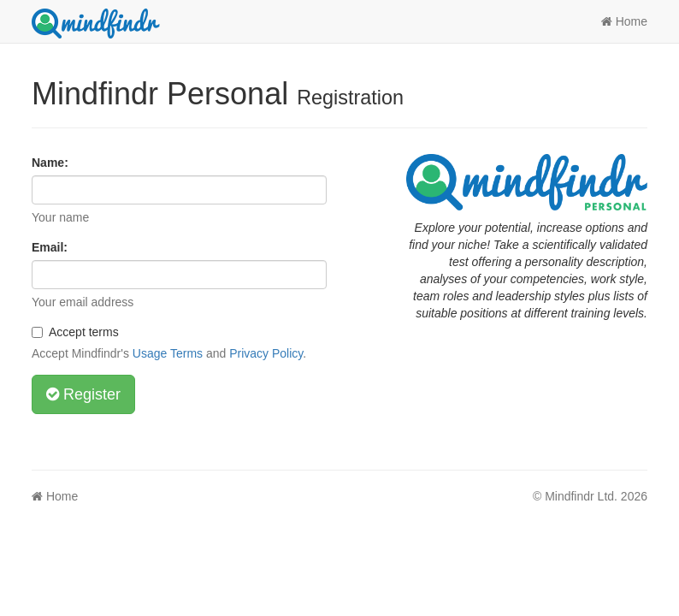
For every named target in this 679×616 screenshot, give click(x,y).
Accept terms (75, 332)
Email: (50, 247)
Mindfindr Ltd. (581, 496)
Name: (50, 163)
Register (83, 394)
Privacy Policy (266, 353)
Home (624, 21)
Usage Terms (168, 353)
